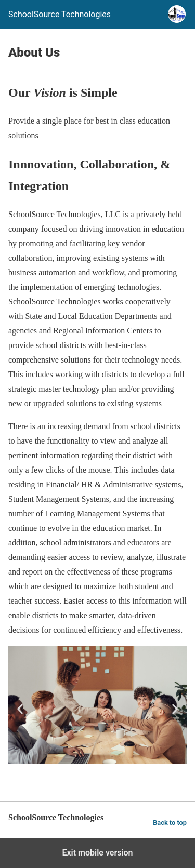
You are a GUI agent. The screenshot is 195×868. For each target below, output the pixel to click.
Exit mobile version (97, 853)
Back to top (170, 823)
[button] (20, 709)
